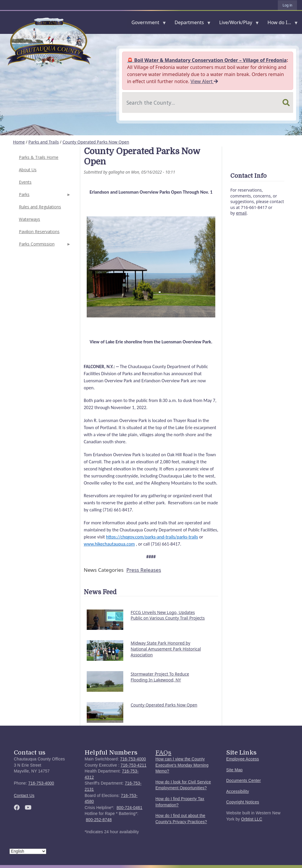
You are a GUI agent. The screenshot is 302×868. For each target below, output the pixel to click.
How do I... (280, 24)
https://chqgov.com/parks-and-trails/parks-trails (152, 537)
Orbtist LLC (252, 819)
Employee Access (243, 759)
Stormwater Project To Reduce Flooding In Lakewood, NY (160, 677)
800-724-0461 (129, 808)
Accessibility (238, 792)
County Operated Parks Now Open (96, 142)
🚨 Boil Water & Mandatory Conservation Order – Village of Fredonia (207, 60)
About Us (28, 170)
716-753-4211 (134, 765)
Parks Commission (44, 246)
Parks (44, 196)
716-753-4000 (41, 783)
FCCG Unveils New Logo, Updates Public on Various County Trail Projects (168, 615)
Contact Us (24, 796)
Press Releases (144, 570)
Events (25, 182)
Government (147, 24)
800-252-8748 (99, 820)
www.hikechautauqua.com (109, 544)
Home (19, 142)
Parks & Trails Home (39, 157)
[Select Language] (28, 851)
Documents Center (243, 781)
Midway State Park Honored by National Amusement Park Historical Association (166, 649)
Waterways (29, 219)
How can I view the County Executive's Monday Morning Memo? (182, 765)
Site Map (234, 770)
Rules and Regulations (40, 207)
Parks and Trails (44, 142)
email (241, 213)
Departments (190, 24)
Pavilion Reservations (39, 232)
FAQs (163, 752)
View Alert (204, 81)
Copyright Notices (243, 802)
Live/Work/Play (237, 24)
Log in (287, 5)
